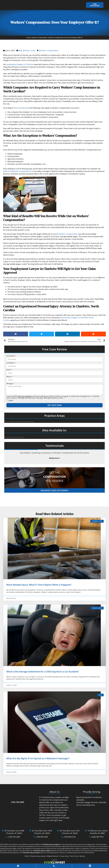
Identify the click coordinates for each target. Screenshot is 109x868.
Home (28, 39)
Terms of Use (74, 857)
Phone (9, 378)
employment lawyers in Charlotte (20, 66)
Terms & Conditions (25, 397)
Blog (20, 52)
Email (9, 371)
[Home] (18, 866)
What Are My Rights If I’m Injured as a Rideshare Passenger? (38, 760)
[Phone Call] (54, 866)
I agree (11, 402)
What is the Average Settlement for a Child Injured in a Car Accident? (43, 673)
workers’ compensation (68, 235)
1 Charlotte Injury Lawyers (37, 857)
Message (10, 385)
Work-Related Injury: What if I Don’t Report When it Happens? (39, 586)
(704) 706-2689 (18, 803)
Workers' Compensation (39, 39)
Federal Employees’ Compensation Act (19, 172)
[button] (16, 335)
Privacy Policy (64, 857)
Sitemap (82, 857)
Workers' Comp (29, 52)
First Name (11, 357)
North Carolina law (21, 109)
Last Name (10, 364)
